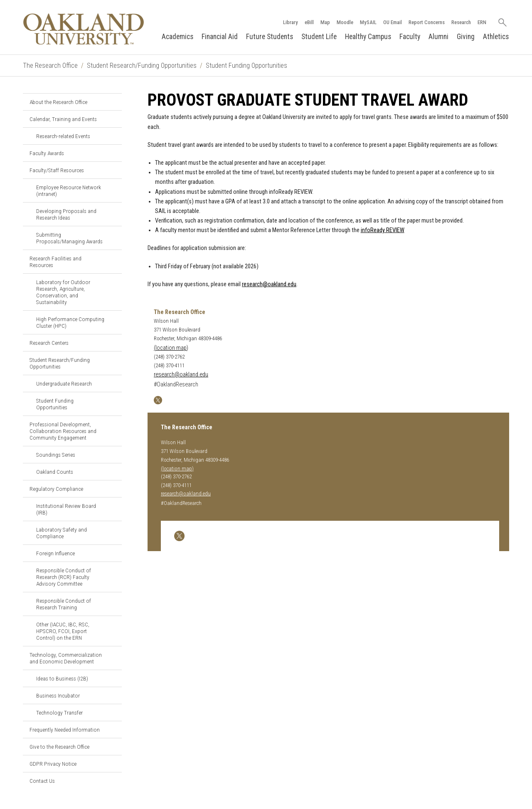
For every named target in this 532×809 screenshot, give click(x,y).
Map (325, 22)
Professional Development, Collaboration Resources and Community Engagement (63, 431)
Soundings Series (56, 455)
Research (461, 22)
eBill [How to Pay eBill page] (309, 22)
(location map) (171, 348)
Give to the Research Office (59, 747)
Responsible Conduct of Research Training (64, 604)
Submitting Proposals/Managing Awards (69, 238)
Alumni (438, 37)
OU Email (393, 22)
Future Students (270, 37)
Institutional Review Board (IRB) (66, 509)
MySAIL (368, 22)
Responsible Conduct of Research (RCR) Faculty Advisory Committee (64, 577)
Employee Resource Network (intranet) (69, 190)
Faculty (410, 37)
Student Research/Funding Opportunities (142, 66)
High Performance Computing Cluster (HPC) (70, 322)
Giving (466, 37)
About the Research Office (58, 102)
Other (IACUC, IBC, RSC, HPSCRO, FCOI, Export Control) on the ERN (63, 631)
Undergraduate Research (64, 383)
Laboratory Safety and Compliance (62, 533)
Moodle (345, 22)
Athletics (496, 37)
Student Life (319, 37)
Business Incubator (58, 695)
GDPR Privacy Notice (53, 764)
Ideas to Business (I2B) (62, 678)
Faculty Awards (47, 153)
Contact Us (42, 781)
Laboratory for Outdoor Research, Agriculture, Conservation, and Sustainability (63, 292)
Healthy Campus (368, 37)
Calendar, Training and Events (63, 119)
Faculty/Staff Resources (57, 170)
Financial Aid (220, 37)
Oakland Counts (55, 472)
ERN (482, 22)
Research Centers (49, 343)
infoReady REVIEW (383, 230)
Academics (177, 37)
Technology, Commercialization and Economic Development (66, 658)
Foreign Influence (55, 553)
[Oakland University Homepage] (84, 29)
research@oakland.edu (269, 284)
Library (291, 22)
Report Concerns (427, 22)
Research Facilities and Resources (55, 262)
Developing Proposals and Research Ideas (66, 214)
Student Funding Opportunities (246, 66)
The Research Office (50, 66)
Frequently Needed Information (65, 730)
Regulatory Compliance (56, 489)
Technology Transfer (59, 713)
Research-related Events (63, 136)
